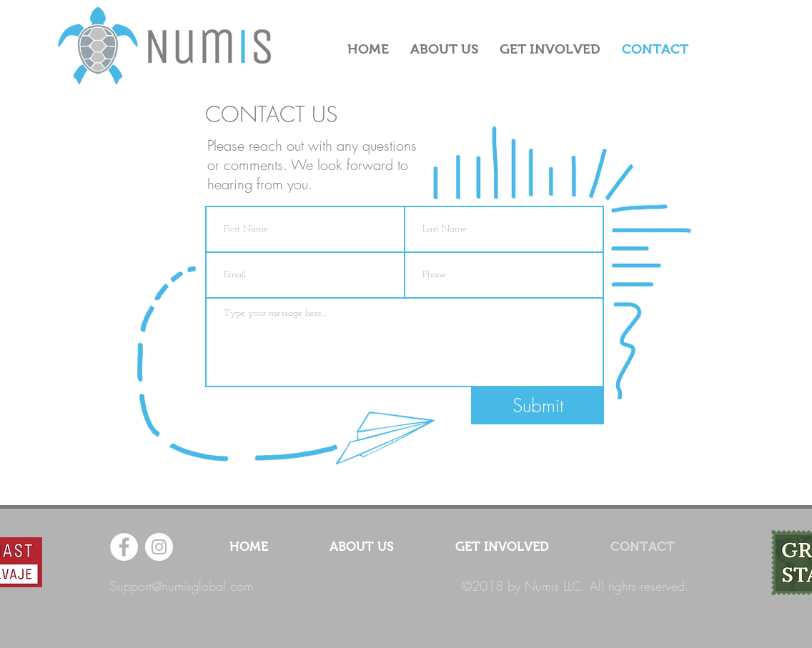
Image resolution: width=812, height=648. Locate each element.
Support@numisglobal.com (182, 586)
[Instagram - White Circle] (159, 547)
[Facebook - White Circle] (124, 547)
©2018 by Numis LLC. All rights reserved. (575, 586)
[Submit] (538, 406)
